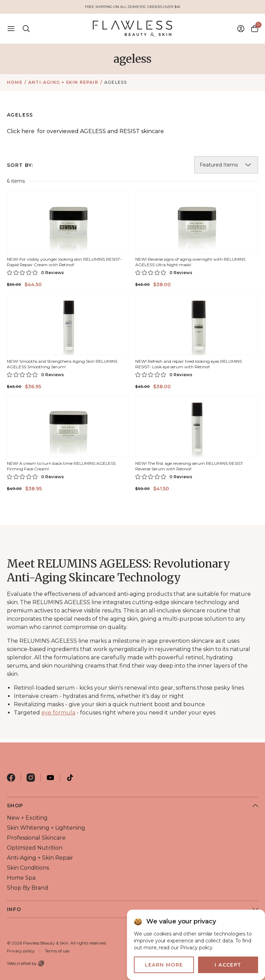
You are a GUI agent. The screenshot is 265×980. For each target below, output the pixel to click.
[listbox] (226, 165)
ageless (116, 82)
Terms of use (57, 951)
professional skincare (36, 838)
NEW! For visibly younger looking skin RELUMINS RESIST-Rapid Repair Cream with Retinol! (64, 262)
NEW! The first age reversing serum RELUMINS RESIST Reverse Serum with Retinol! (189, 466)
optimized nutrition (35, 848)
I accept (228, 965)
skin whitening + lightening (46, 828)
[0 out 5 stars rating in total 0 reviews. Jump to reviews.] (35, 272)
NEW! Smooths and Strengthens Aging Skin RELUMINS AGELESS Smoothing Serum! (62, 364)
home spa (21, 878)
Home (15, 82)
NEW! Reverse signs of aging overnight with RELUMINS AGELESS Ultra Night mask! (190, 262)
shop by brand (28, 888)
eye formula (58, 713)
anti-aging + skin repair (63, 82)
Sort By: (20, 165)
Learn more (164, 965)
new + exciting (27, 818)
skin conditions (28, 868)
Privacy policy (21, 951)
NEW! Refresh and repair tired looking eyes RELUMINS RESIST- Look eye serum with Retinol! (189, 364)
